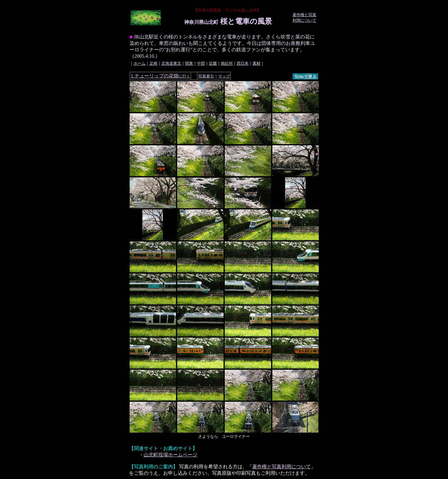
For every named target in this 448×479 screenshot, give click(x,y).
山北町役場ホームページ (170, 455)
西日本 (243, 63)
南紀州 (227, 63)
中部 (201, 63)
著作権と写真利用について (281, 467)
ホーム (140, 63)
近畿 (213, 63)
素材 (256, 63)
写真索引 (206, 76)
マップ (224, 76)
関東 (189, 63)
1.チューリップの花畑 (161, 76)
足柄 (153, 63)
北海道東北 (171, 63)
